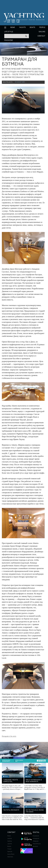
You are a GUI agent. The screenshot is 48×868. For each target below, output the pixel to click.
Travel (9, 849)
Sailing (42, 32)
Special (10, 852)
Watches (10, 857)
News (13, 27)
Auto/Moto (11, 854)
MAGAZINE (9, 40)
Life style (9, 32)
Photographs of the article (9, 736)
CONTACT (41, 36)
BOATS (32, 27)
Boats (9, 846)
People (42, 27)
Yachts (22, 27)
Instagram (36, 839)
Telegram (36, 841)
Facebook (36, 836)
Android (35, 846)
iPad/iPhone (37, 844)
